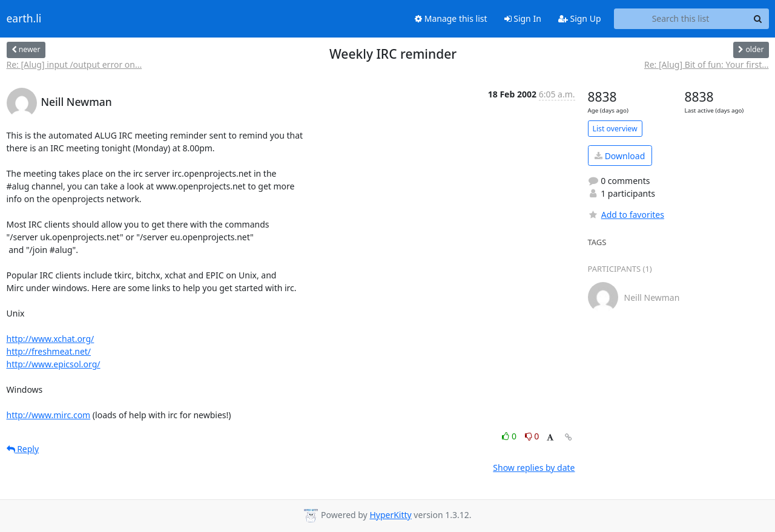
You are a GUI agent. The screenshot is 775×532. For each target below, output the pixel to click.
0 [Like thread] (510, 436)
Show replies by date (534, 468)
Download (620, 156)
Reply (23, 449)
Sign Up (580, 18)
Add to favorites (626, 215)
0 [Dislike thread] (532, 436)
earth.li (24, 19)
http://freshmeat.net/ (49, 351)
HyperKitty (390, 515)
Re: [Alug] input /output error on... (74, 64)
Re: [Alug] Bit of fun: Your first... (707, 64)
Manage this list (451, 18)
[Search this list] (681, 19)
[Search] (758, 19)
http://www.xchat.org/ (51, 339)
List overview (615, 129)
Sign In (523, 18)
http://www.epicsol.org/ (54, 364)
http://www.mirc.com (49, 415)
